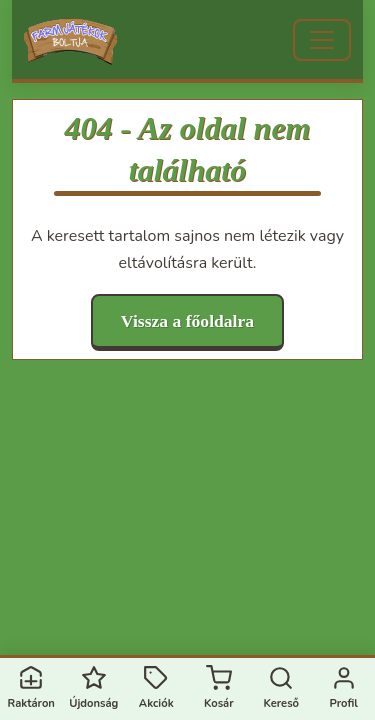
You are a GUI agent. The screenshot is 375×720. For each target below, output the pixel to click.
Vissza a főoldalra (187, 321)
